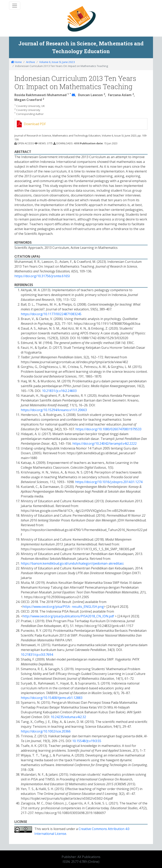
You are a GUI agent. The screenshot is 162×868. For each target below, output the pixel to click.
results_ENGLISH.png (88, 607)
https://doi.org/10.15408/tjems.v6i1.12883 (52, 698)
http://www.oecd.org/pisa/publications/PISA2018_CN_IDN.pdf (69, 616)
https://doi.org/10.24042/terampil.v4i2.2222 (104, 443)
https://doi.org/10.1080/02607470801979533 (108, 429)
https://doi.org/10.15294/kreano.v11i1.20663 (54, 410)
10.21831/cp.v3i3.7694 (37, 655)
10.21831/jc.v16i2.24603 (59, 391)
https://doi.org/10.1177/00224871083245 (51, 314)
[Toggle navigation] (15, 6)
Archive (30, 62)
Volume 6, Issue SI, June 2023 (57, 62)
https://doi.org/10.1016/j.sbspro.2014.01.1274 (109, 482)
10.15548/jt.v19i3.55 (87, 741)
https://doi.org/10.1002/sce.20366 (46, 731)
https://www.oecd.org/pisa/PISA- (47, 607)
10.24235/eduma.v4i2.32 (68, 717)
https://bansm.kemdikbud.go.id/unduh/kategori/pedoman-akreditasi (72, 563)
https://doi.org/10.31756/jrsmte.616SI (42, 276)
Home (16, 62)
